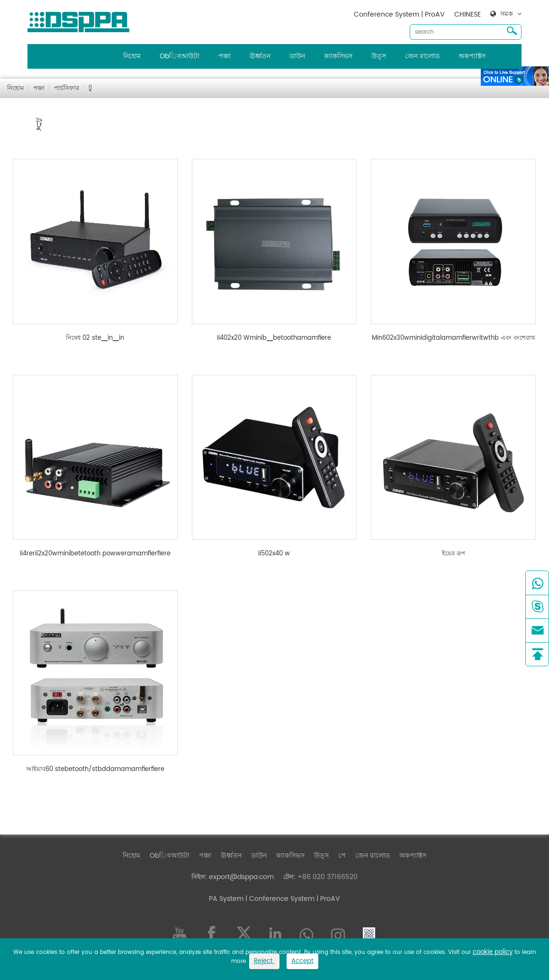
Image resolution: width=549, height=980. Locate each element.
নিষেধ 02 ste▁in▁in (95, 338)
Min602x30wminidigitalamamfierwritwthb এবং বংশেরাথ (453, 338)
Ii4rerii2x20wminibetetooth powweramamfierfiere (95, 554)
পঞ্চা (225, 56)
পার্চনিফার (67, 88)
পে (342, 856)
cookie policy (493, 952)
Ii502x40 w (274, 554)
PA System (226, 899)
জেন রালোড (422, 56)
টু (90, 88)
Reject (264, 961)
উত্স (379, 56)
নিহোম (132, 56)
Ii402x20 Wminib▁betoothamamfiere (274, 338)
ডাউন (297, 56)
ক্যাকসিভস (338, 56)
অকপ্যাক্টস (472, 56)
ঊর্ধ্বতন (260, 56)
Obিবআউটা (180, 56)
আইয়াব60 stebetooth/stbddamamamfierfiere (95, 770)
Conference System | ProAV (399, 14)
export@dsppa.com (241, 877)
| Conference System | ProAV (292, 899)
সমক (507, 14)
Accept (302, 961)
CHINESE (468, 14)
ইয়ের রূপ (454, 554)
